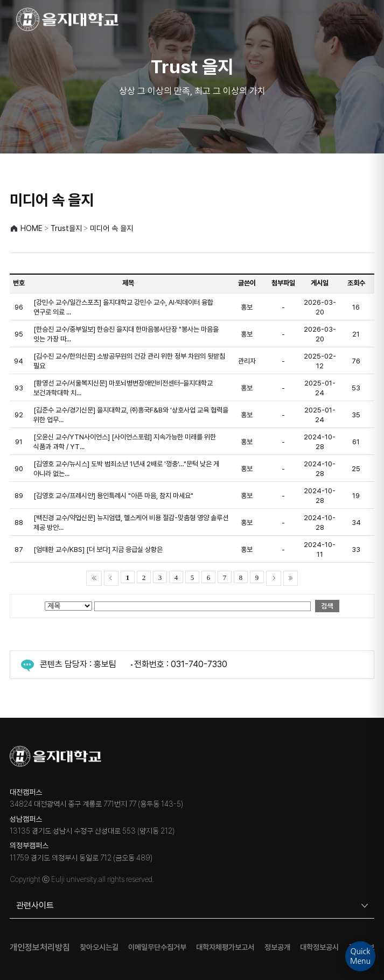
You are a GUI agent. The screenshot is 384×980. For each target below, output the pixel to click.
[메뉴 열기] (359, 19)
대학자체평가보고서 (225, 947)
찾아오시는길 (99, 947)
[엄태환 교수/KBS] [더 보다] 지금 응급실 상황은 (98, 549)
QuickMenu (360, 956)
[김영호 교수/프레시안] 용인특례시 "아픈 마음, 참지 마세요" (113, 496)
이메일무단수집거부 (157, 947)
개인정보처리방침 (40, 948)
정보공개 (277, 947)
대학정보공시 (319, 947)
